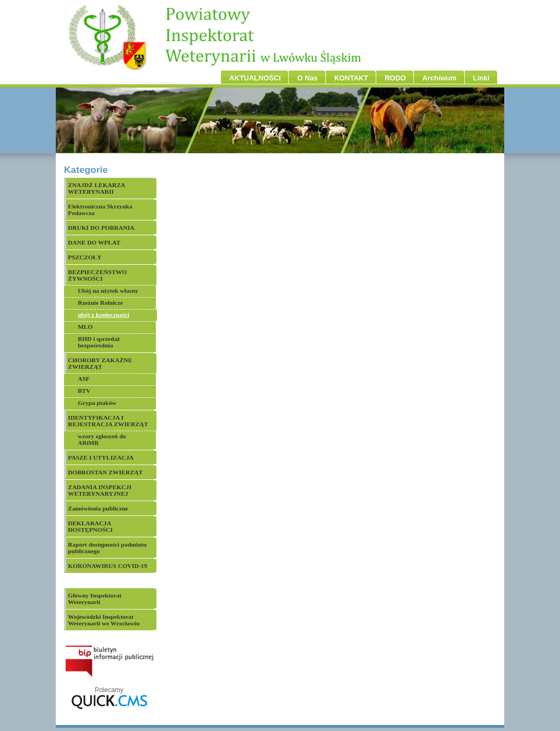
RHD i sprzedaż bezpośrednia (99, 342)
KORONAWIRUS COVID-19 (107, 566)
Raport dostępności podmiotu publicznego (107, 548)
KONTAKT (351, 78)
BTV (84, 391)
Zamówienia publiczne (98, 508)
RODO (395, 78)
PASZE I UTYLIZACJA (101, 457)
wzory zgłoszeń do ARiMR (102, 439)
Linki (481, 78)
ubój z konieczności (103, 315)
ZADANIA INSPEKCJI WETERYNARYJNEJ (100, 490)
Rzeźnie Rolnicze (100, 303)
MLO (85, 327)
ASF (84, 379)
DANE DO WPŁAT (94, 242)
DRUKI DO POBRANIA (101, 228)
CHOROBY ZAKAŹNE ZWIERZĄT (100, 363)
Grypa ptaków (97, 403)
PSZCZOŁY (84, 257)
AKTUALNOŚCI (255, 78)
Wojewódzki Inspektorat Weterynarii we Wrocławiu (104, 620)
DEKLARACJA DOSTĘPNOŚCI (90, 526)
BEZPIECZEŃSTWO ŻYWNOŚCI (97, 275)
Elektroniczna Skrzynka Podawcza (100, 210)
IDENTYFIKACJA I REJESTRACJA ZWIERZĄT (108, 421)
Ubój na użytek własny (108, 291)
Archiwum (439, 78)
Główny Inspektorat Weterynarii (95, 599)
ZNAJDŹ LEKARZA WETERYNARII (97, 188)
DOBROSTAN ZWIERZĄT (105, 472)
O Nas (307, 78)
